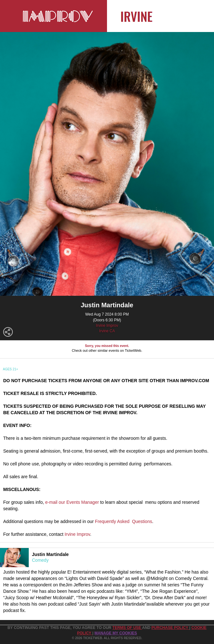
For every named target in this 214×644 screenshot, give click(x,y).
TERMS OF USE (127, 628)
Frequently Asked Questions (123, 521)
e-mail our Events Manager (72, 502)
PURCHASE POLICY (170, 628)
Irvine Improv (107, 326)
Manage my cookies (116, 633)
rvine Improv (78, 534)
